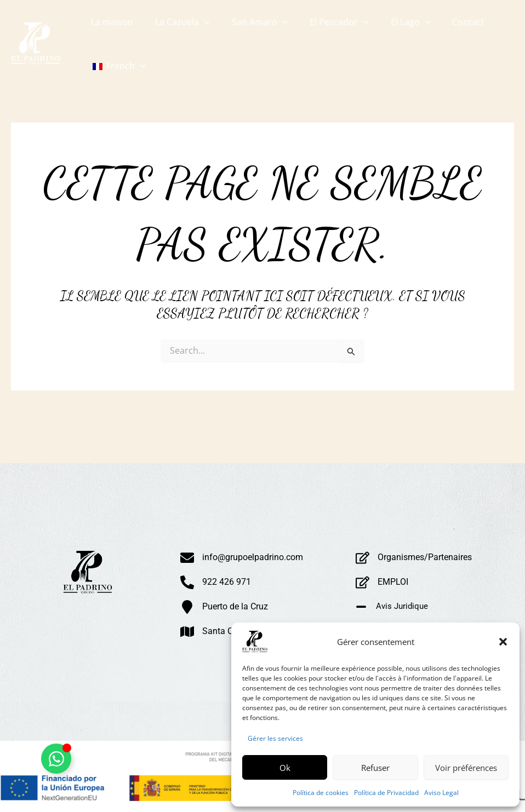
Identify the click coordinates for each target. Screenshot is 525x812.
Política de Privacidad (386, 793)
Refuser (375, 768)
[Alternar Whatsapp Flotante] (56, 759)
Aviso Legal (441, 793)
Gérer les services (275, 738)
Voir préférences (466, 768)
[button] (503, 642)
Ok (285, 768)
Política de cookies (321, 793)
